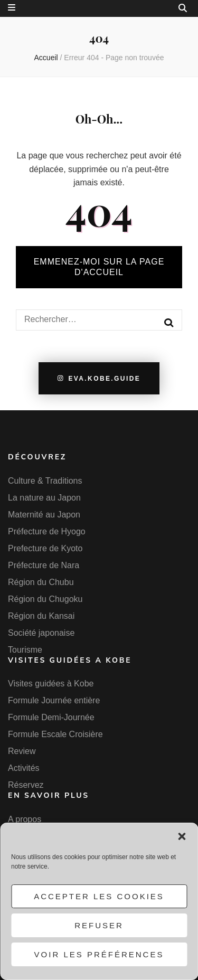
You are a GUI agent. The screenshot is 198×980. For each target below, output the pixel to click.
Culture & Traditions (45, 481)
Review (22, 751)
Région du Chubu (41, 582)
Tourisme (25, 650)
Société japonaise (41, 633)
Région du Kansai (41, 616)
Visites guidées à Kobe (51, 684)
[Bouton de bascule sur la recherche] (183, 8)
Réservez (26, 785)
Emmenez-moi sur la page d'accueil (99, 267)
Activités (24, 768)
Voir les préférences (99, 954)
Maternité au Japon (44, 515)
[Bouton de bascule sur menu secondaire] (12, 8)
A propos (25, 819)
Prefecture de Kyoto (45, 548)
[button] (182, 836)
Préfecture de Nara (44, 565)
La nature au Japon (44, 498)
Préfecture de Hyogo (47, 531)
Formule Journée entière (54, 700)
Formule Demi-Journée (51, 717)
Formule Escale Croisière (55, 734)
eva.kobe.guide (99, 379)
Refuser (99, 925)
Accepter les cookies (99, 896)
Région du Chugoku (45, 599)
